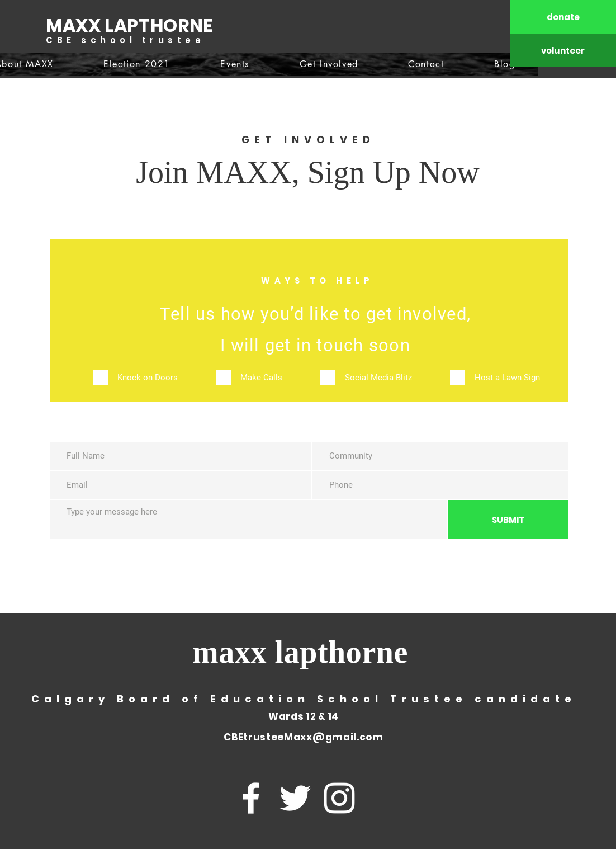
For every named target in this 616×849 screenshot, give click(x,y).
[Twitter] (295, 798)
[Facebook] (251, 798)
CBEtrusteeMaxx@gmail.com (303, 737)
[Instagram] (339, 798)
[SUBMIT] (508, 520)
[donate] (563, 17)
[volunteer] (563, 50)
